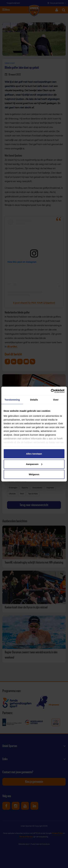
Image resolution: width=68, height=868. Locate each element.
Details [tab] (34, 400)
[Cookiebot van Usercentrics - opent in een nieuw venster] (51, 391)
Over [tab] (56, 400)
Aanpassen (34, 464)
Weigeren (34, 474)
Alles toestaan (34, 454)
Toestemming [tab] (12, 400)
